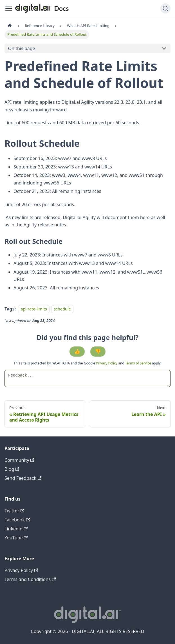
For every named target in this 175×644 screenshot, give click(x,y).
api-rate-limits (34, 309)
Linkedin (16, 529)
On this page (22, 48)
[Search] (165, 8)
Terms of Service (138, 363)
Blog (12, 469)
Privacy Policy (107, 363)
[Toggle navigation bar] (9, 8)
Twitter (14, 511)
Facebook (17, 520)
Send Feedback (23, 478)
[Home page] (10, 26)
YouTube (16, 538)
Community (19, 460)
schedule (62, 309)
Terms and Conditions (30, 579)
